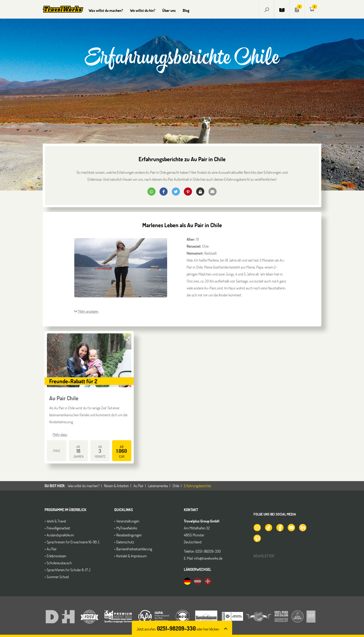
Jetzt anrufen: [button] (178, 629)
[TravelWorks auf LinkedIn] (302, 527)
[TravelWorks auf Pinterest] (257, 538)
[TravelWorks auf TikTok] (268, 527)
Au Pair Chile (64, 398)
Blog (186, 10)
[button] (267, 9)
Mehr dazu (60, 434)
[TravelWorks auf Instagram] (257, 527)
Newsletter (264, 556)
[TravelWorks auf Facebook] (280, 527)
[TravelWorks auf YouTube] (291, 527)
